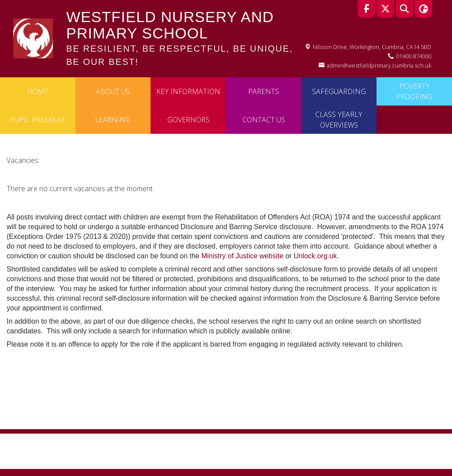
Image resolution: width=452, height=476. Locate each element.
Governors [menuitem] (188, 120)
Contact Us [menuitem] (264, 120)
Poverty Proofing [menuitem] (414, 91)
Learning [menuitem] (113, 120)
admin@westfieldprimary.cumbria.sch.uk (379, 65)
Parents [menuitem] (264, 91)
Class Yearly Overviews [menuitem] (339, 120)
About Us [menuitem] (113, 91)
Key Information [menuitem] (188, 91)
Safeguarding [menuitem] (339, 91)
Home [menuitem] (38, 91)
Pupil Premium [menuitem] (38, 120)
